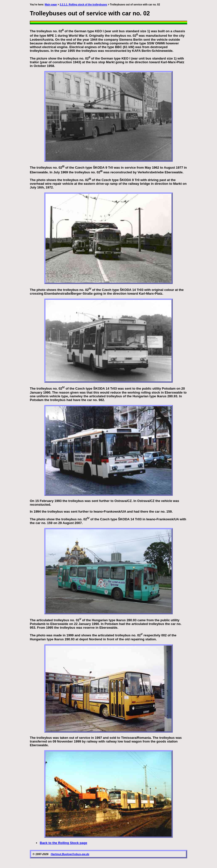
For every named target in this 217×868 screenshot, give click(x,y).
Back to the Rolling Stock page (64, 843)
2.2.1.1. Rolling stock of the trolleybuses (83, 5)
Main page (51, 5)
